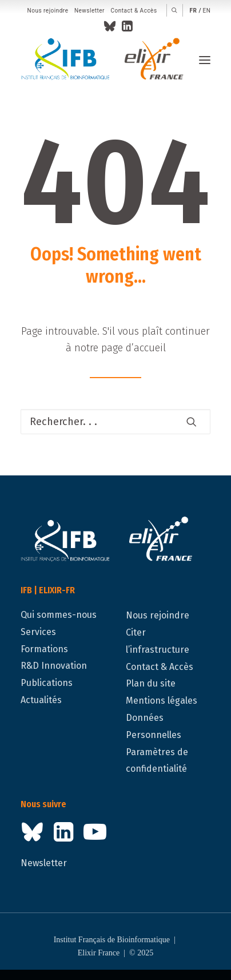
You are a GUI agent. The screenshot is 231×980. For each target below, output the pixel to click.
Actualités (41, 700)
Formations (44, 649)
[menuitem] (48, 11)
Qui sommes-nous (59, 615)
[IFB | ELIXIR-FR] (107, 60)
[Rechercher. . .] (115, 422)
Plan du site (151, 683)
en (207, 11)
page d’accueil (134, 348)
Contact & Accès (134, 11)
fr (194, 11)
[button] (175, 10)
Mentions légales (162, 701)
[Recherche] (115, 422)
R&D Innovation (54, 666)
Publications (47, 683)
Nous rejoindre (48, 11)
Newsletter (89, 11)
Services (38, 632)
